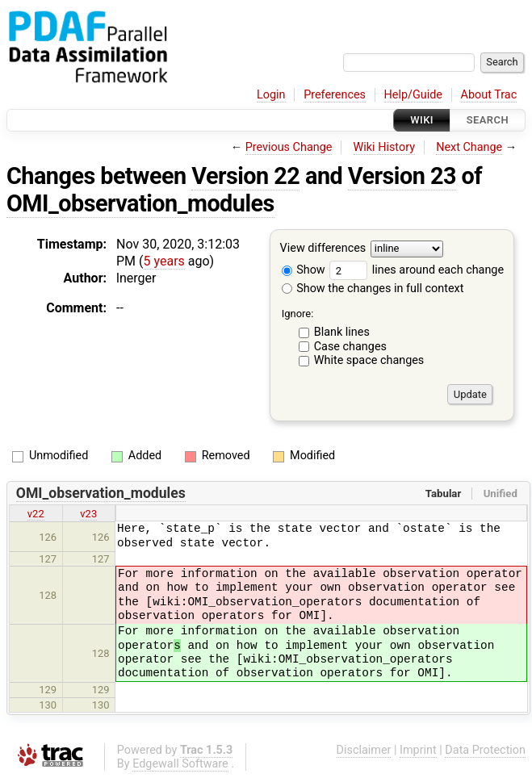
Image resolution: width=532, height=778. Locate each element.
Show (304, 270)
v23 (88, 514)
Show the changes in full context (373, 289)
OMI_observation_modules (140, 203)
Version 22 (245, 176)
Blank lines (342, 332)
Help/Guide (413, 95)
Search (488, 120)
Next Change (469, 147)
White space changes (369, 360)
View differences (323, 249)
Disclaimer (364, 750)
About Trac (489, 95)
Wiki (422, 120)
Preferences (335, 95)
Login (271, 95)
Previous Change (289, 147)
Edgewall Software (180, 764)
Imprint (418, 750)
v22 (36, 514)
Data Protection (485, 750)
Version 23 (402, 176)
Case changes (350, 347)
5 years (164, 261)
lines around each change (417, 270)
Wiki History (384, 147)
